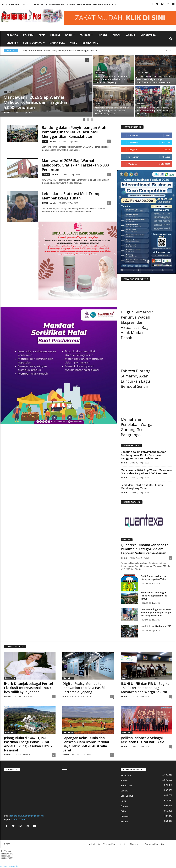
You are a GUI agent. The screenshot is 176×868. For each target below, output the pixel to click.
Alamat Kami (84, 4)
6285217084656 (19, 819)
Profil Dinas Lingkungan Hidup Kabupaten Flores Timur (154, 596)
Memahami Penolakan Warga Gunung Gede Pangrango (137, 427)
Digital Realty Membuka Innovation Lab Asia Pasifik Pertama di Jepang (84, 688)
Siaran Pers (57, 43)
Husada (103, 35)
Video (74, 43)
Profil (117, 35)
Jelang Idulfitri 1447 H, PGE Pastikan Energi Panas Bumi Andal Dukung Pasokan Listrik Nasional (28, 744)
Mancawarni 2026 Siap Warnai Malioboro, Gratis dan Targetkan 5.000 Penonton (75, 165)
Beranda (12, 35)
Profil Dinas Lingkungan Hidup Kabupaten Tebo (154, 578)
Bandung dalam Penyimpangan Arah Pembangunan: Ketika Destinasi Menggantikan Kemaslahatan (74, 132)
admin (7, 112)
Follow (166, 142)
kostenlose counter (9, 866)
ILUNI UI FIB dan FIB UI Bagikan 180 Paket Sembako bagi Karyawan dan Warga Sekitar (146, 688)
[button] (171, 39)
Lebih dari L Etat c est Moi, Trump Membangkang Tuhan (71, 196)
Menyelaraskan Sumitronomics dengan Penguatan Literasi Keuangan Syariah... (63, 51)
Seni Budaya (143, 72)
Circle (167, 150)
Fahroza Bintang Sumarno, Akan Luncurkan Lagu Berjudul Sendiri (136, 378)
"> (30, 792)
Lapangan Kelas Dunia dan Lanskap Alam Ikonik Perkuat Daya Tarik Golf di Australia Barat (86, 744)
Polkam (28, 35)
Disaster (12, 43)
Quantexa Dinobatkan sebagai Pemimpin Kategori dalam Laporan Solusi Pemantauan (145, 549)
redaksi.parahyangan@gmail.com (27, 816)
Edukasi (8, 92)
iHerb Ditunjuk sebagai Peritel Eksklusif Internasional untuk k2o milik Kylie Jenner (28, 688)
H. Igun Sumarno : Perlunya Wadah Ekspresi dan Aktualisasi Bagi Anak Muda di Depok (137, 325)
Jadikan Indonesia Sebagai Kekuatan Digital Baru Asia (142, 740)
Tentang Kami (57, 4)
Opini (45, 141)
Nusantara (148, 35)
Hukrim (55, 35)
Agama (131, 35)
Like (168, 135)
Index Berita (40, 4)
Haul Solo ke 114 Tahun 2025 (156, 626)
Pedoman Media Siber (104, 4)
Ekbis (42, 35)
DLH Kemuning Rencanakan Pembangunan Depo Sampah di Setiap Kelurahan (156, 612)
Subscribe (165, 164)
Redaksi (71, 4)
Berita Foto (90, 43)
